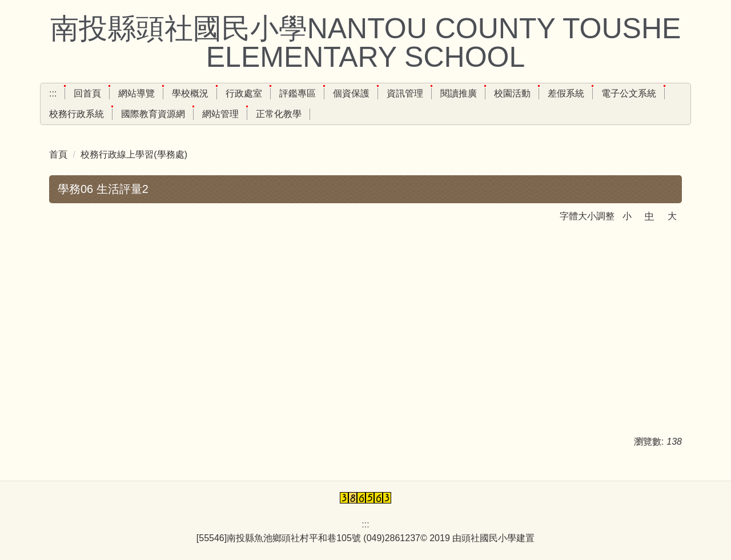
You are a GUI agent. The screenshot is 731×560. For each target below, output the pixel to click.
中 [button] (649, 216)
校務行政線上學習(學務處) (134, 154)
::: (53, 93)
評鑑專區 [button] (298, 93)
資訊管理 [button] (405, 93)
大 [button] (672, 216)
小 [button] (627, 216)
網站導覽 (136, 93)
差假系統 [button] (566, 93)
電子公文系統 (629, 93)
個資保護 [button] (351, 93)
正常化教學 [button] (279, 114)
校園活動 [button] (512, 93)
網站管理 (220, 114)
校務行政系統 (77, 114)
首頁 (58, 154)
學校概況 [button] (190, 93)
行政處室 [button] (244, 93)
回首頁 (87, 93)
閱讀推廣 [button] (459, 93)
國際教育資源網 (153, 114)
